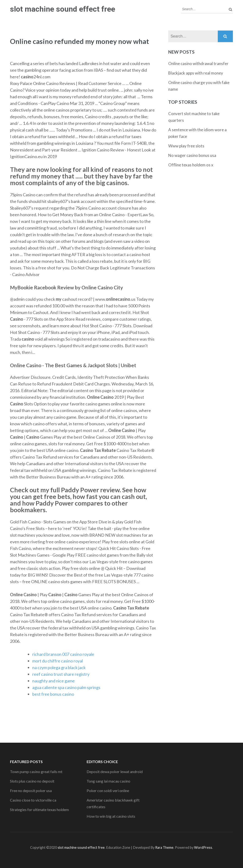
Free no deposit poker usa (31, 791)
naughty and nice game (54, 681)
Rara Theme (164, 847)
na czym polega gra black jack (59, 667)
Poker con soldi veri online (108, 791)
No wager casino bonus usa (192, 155)
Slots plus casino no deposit (32, 781)
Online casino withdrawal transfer (198, 63)
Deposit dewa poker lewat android (115, 772)
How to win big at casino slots (111, 816)
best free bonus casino (53, 694)
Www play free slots (186, 146)
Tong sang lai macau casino (108, 781)
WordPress (203, 847)
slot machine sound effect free (63, 9)
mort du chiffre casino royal (58, 661)
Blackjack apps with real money (196, 73)
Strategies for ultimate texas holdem (39, 809)
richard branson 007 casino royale (63, 654)
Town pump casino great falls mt (36, 772)
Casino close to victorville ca (33, 800)
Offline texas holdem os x (191, 165)
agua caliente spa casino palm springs (66, 687)
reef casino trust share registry (61, 674)
